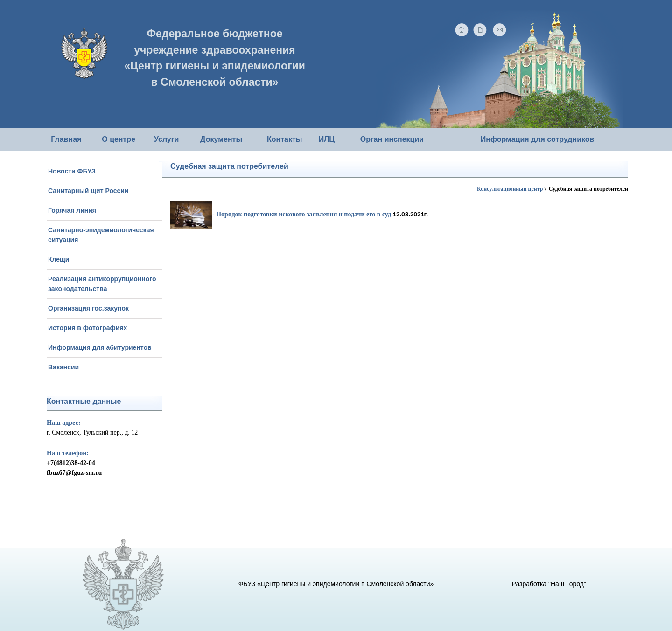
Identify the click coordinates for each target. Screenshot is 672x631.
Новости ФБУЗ (72, 171)
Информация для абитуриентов (100, 347)
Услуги (166, 139)
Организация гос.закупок (88, 308)
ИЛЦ (327, 139)
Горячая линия (72, 210)
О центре (119, 139)
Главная (66, 139)
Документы (221, 139)
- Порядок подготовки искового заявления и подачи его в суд (281, 214)
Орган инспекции (392, 139)
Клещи (59, 259)
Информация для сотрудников (538, 139)
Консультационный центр (510, 189)
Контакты (284, 139)
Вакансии (63, 367)
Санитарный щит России (88, 191)
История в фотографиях (87, 328)
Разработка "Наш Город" (549, 584)
